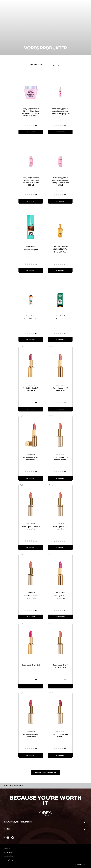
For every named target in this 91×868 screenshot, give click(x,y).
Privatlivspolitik (8, 856)
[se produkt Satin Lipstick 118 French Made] (31, 617)
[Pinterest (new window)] (13, 838)
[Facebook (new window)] (4, 838)
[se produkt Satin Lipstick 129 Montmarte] (31, 478)
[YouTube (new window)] (8, 838)
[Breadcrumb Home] (6, 786)
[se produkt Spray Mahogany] (31, 270)
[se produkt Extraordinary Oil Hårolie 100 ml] (60, 270)
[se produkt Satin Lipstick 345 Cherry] (60, 755)
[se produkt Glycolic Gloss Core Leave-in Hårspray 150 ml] (60, 132)
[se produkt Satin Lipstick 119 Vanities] (60, 548)
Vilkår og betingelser (10, 860)
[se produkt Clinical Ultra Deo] (31, 340)
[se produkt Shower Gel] (60, 340)
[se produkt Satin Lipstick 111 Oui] (31, 686)
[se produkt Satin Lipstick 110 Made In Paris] (60, 686)
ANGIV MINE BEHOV (36, 64)
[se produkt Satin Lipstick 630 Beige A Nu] (60, 409)
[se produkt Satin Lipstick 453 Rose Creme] (31, 755)
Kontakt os (7, 849)
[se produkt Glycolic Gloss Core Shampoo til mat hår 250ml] (60, 201)
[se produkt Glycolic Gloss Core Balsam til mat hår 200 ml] (31, 201)
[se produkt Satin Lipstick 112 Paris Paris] (60, 617)
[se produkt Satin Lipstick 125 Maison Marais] (60, 478)
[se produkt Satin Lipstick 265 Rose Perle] (31, 409)
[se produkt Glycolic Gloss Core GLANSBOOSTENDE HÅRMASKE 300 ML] (31, 132)
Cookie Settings (8, 852)
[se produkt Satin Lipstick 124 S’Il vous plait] (31, 548)
